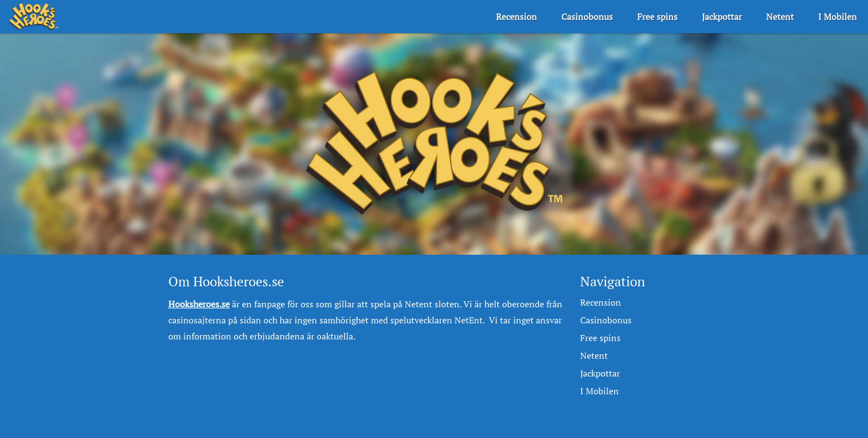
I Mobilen (838, 17)
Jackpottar (722, 17)
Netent (780, 17)
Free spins (657, 17)
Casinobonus (587, 17)
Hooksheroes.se (199, 304)
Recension (516, 17)
